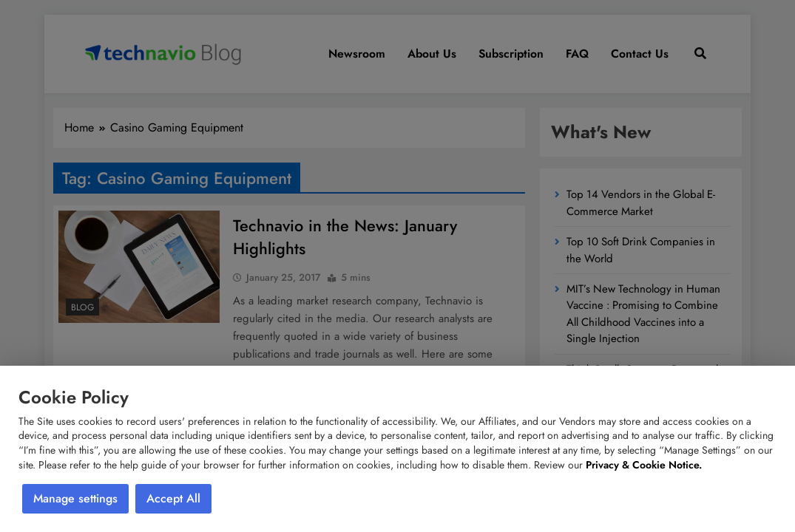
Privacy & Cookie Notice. (644, 465)
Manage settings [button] (75, 498)
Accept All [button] (173, 498)
